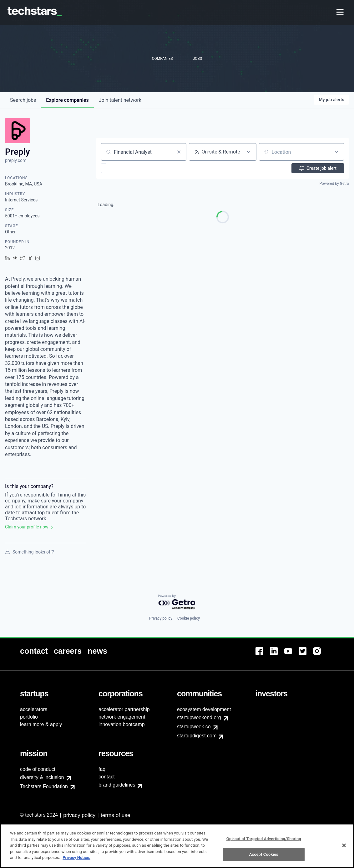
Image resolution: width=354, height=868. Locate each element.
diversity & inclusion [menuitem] (42, 777)
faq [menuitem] (102, 769)
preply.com (16, 160)
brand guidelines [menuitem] (117, 785)
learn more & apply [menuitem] (41, 724)
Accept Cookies (264, 857)
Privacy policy (161, 618)
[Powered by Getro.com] (177, 602)
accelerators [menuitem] (34, 709)
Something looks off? (29, 552)
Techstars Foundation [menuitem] (44, 786)
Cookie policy (189, 618)
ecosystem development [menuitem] (204, 709)
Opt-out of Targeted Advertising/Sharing (264, 842)
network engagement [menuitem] (122, 717)
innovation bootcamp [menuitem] (122, 724)
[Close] (344, 848)
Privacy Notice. (76, 861)
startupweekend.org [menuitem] (199, 717)
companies (67, 100)
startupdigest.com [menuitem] (197, 736)
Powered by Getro (334, 184)
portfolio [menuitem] (29, 717)
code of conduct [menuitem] (38, 769)
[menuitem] (341, 13)
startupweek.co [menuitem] (194, 727)
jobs (23, 100)
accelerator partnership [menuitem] (124, 709)
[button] (122, 168)
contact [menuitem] (107, 777)
